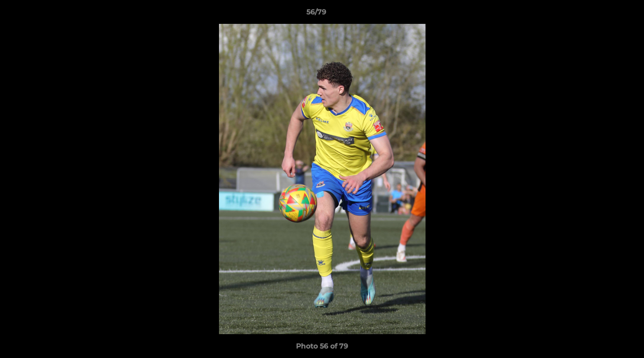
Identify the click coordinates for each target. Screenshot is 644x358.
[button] (602, 14)
